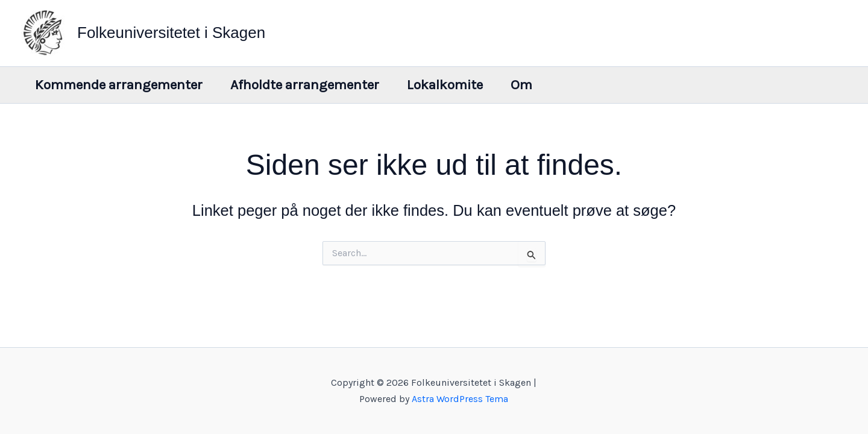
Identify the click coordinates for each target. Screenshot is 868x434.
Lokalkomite (445, 85)
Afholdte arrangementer (305, 85)
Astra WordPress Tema (460, 399)
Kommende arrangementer (119, 85)
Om (521, 85)
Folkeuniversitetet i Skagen (171, 33)
